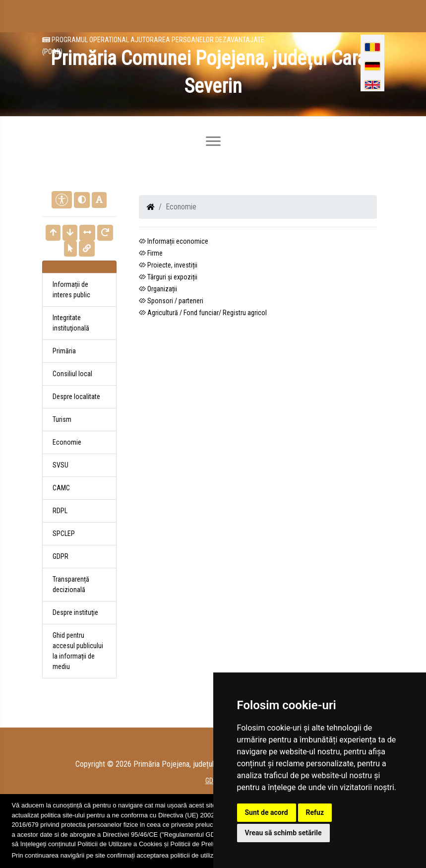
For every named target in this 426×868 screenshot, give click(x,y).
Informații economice (174, 241)
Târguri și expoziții (168, 277)
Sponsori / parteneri (171, 301)
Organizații (158, 289)
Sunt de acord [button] (267, 812)
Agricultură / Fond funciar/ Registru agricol (203, 313)
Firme (151, 253)
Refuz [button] (315, 812)
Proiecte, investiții (168, 265)
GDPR (61, 556)
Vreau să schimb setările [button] (283, 833)
